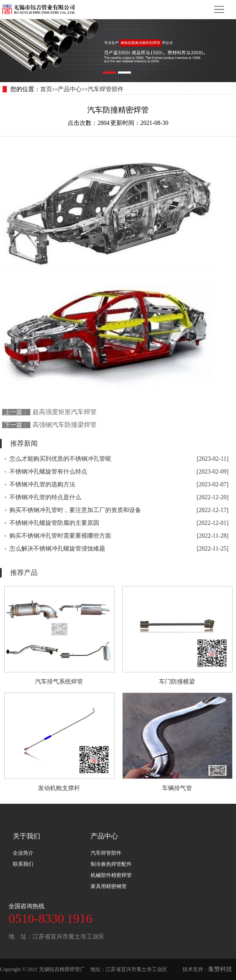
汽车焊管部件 (106, 89)
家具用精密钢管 (109, 886)
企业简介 (23, 853)
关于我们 (27, 836)
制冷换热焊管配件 (111, 864)
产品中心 (70, 89)
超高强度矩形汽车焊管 (65, 412)
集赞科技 (220, 969)
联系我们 (23, 864)
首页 (46, 89)
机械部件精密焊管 (111, 875)
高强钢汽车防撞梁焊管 (65, 425)
